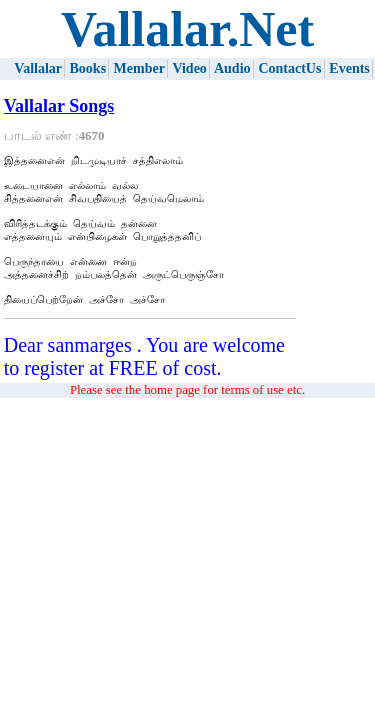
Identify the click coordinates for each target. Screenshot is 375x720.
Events (349, 68)
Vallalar (38, 68)
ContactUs (289, 68)
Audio (232, 68)
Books (88, 68)
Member (139, 68)
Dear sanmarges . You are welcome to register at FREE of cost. (144, 380)
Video (189, 68)
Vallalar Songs (59, 106)
